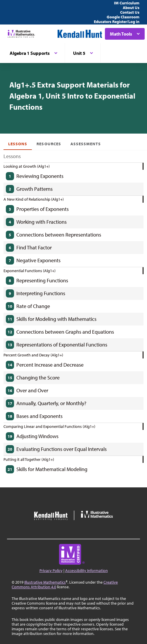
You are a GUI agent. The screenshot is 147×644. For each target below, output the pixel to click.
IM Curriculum (127, 3)
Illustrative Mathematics (45, 582)
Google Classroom (123, 17)
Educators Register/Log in (117, 22)
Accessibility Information (87, 570)
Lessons (18, 144)
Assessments (86, 144)
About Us (131, 8)
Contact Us (130, 12)
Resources (49, 144)
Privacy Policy (51, 570)
